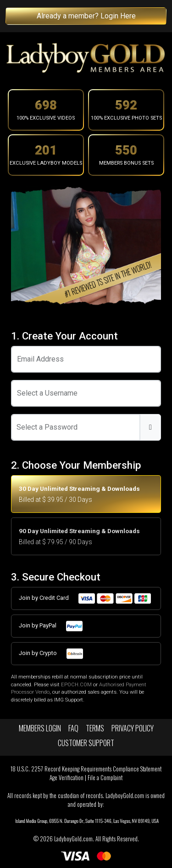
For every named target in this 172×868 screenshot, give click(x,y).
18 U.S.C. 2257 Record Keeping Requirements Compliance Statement (86, 769)
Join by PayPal (51, 626)
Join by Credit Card (85, 598)
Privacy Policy (133, 728)
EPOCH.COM (76, 685)
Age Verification (67, 778)
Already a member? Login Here (86, 16)
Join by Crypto (51, 654)
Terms (95, 728)
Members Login (40, 728)
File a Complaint (105, 778)
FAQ (73, 728)
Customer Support (86, 743)
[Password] (76, 427)
